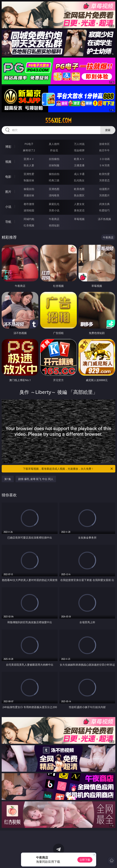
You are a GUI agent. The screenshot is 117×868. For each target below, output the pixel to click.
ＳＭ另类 (104, 165)
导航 (8, 222)
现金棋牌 (79, 150)
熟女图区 (79, 195)
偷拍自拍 (54, 174)
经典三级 (54, 180)
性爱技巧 (104, 210)
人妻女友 (79, 204)
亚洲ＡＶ (29, 159)
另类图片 (104, 195)
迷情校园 (29, 210)
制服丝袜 (29, 180)
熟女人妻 (29, 165)
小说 (8, 207)
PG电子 (29, 144)
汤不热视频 (104, 219)
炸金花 (54, 150)
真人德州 (54, 144)
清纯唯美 (54, 195)
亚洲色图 (54, 189)
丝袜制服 (54, 165)
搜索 (108, 130)
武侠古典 (104, 204)
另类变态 (104, 180)
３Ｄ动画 (104, 159)
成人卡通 (79, 174)
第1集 (8, 479)
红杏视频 (29, 225)
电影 (8, 177)
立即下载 (85, 860)
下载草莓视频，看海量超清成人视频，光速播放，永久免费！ (68, 469)
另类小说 (54, 210)
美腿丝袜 (29, 195)
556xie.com (58, 121)
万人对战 (79, 144)
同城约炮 (29, 219)
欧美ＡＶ (79, 159)
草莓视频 (79, 219)
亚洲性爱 (29, 174)
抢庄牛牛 (104, 150)
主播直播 (79, 165)
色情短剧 (54, 225)
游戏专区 (104, 144)
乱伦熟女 (79, 180)
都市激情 (29, 204)
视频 (8, 162)
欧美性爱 (104, 174)
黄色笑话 (79, 210)
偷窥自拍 (29, 189)
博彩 (8, 147)
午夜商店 (54, 219)
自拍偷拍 (54, 159)
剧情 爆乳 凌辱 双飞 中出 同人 (36, 479)
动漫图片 (104, 189)
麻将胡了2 (29, 150)
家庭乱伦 (54, 204)
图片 (8, 192)
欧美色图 (79, 189)
